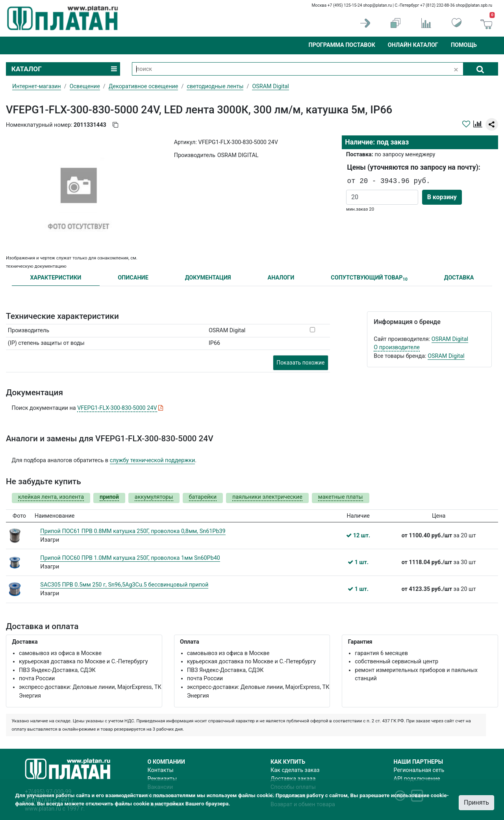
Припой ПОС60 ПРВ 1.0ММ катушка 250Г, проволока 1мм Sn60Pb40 (130, 558)
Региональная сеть (419, 770)
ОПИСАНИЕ (133, 278)
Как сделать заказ (295, 770)
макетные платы (341, 497)
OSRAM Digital (450, 339)
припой (109, 497)
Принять (476, 802)
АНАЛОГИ (281, 278)
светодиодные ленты (215, 86)
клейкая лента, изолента (51, 497)
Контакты (161, 770)
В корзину (442, 197)
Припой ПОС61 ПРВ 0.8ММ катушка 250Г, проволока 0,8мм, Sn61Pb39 (133, 531)
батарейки (203, 497)
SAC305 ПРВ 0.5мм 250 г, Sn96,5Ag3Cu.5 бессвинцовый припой (124, 585)
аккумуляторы (154, 497)
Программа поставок (342, 45)
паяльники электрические (267, 497)
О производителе (397, 347)
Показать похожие (300, 363)
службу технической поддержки (153, 460)
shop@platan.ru (377, 5)
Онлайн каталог (413, 45)
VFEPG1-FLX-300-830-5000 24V (117, 408)
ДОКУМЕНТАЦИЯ (208, 278)
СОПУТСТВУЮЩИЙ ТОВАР (369, 278)
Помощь (464, 45)
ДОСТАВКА (459, 278)
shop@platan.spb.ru (474, 5)
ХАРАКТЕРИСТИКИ (56, 278)
